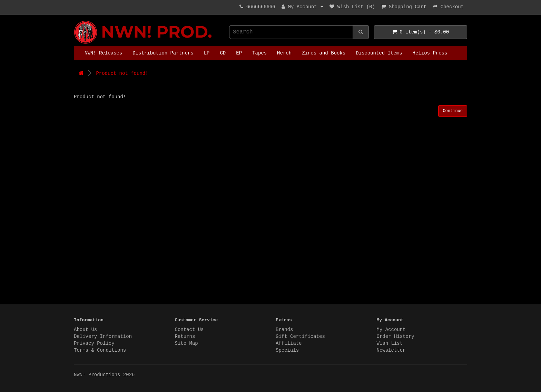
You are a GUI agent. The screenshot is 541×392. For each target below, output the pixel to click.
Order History (396, 336)
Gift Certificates (300, 336)
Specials (287, 350)
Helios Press (430, 53)
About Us (85, 330)
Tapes (259, 53)
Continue (453, 111)
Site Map (186, 343)
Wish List (390, 343)
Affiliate (289, 343)
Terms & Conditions (100, 350)
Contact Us (189, 330)
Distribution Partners (163, 53)
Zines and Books (324, 53)
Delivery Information (103, 336)
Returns (185, 336)
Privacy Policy (94, 343)
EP (239, 53)
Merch (284, 53)
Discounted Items (379, 53)
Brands (284, 330)
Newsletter (391, 350)
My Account (391, 330)
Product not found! (122, 73)
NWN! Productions (76, 21)
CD (223, 53)
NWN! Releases (103, 53)
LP (207, 53)
